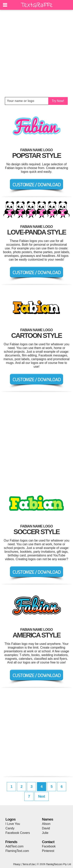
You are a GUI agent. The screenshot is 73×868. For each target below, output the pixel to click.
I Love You (13, 824)
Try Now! (58, 101)
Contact (48, 842)
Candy (10, 828)
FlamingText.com (17, 851)
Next (42, 796)
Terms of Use (29, 864)
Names (48, 819)
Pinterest (48, 851)
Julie (45, 833)
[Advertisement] (36, 53)
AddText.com (14, 846)
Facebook (49, 846)
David (46, 828)
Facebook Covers (18, 833)
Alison (46, 824)
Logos (11, 819)
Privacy (17, 864)
